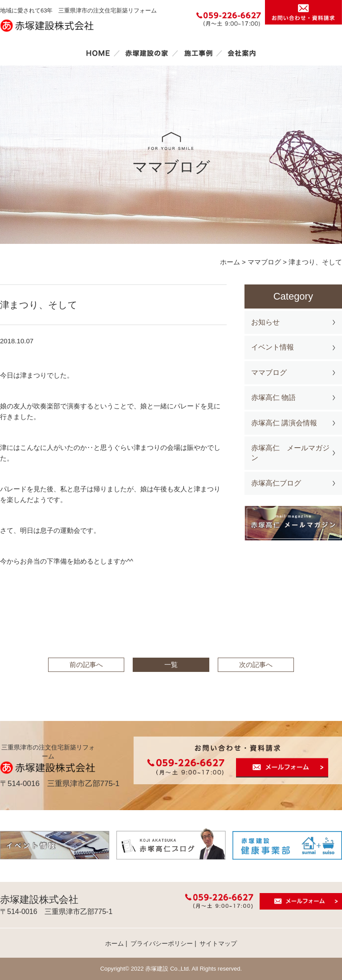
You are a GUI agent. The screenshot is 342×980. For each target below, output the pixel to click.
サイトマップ (218, 943)
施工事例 (198, 53)
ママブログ (269, 373)
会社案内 (242, 53)
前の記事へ (86, 665)
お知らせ (265, 322)
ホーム (98, 53)
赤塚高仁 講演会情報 (284, 423)
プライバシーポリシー (162, 943)
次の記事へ (256, 665)
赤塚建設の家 (147, 53)
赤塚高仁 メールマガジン (290, 453)
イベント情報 (273, 347)
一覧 (171, 665)
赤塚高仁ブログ (276, 483)
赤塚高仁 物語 (273, 397)
